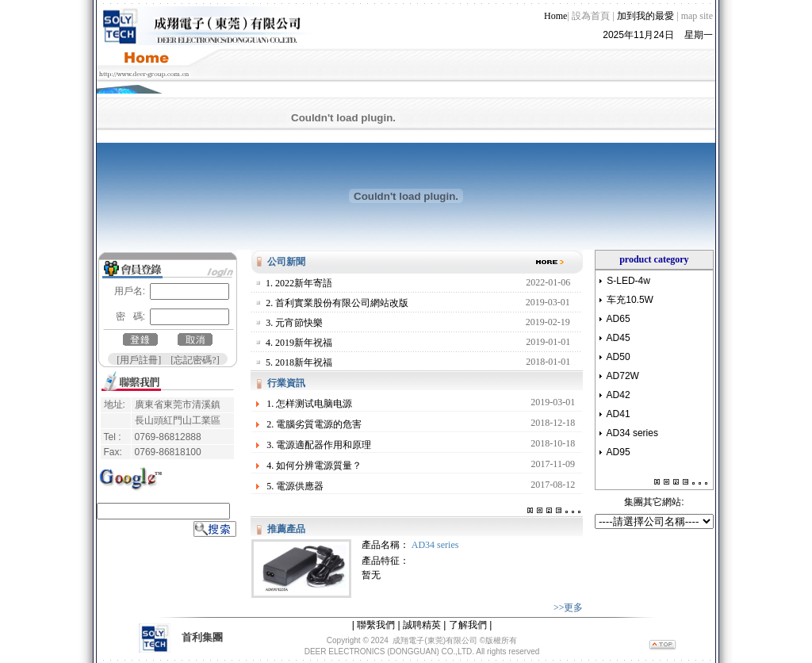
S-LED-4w (628, 274)
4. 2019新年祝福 (299, 336)
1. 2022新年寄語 (299, 277)
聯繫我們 (376, 619)
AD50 (619, 351)
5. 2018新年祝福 (299, 356)
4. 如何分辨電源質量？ (314, 459)
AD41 (619, 408)
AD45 (619, 331)
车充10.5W (630, 293)
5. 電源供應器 (295, 480)
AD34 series (435, 538)
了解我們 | (470, 619)
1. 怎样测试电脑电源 (309, 397)
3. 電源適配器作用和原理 (319, 439)
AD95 (619, 446)
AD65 (619, 312)
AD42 (619, 389)
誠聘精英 (422, 619)
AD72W (623, 370)
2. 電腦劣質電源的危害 (314, 418)
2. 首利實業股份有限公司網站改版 (337, 297)
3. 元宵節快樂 (294, 316)
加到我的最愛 (645, 10)
